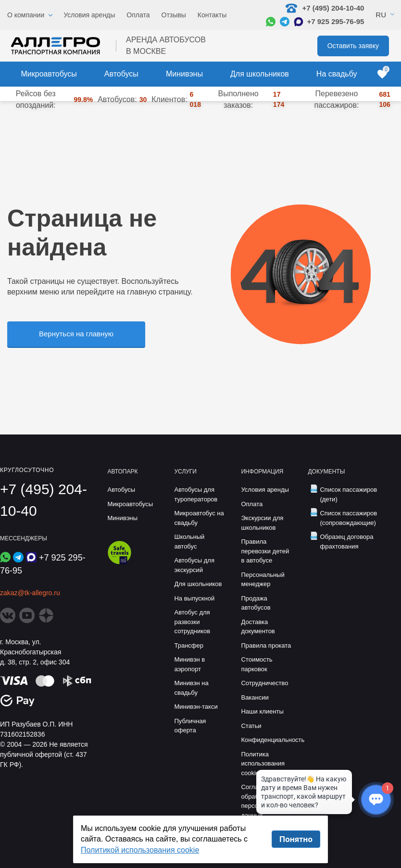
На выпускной (194, 598)
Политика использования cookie (263, 764)
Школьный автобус (189, 542)
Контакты (212, 15)
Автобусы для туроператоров (196, 494)
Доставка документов (258, 627)
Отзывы (174, 15)
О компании (26, 15)
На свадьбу (337, 74)
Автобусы (121, 74)
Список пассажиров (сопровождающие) (348, 518)
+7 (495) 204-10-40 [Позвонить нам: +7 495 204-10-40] (325, 8)
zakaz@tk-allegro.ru (30, 593)
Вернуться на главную (76, 334)
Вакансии (255, 697)
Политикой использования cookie (140, 850)
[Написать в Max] (299, 22)
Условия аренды (89, 15)
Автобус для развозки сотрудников (192, 622)
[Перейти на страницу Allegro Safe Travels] (119, 562)
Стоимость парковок (257, 664)
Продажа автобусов (256, 603)
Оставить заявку (353, 46)
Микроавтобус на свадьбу (199, 518)
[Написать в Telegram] (285, 22)
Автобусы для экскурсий (194, 565)
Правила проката (266, 645)
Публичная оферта (190, 726)
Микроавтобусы (49, 74)
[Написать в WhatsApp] (271, 22)
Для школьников (260, 74)
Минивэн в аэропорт (189, 664)
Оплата (138, 15)
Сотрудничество (264, 683)
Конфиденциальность (267, 740)
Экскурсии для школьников (262, 523)
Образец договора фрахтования (346, 542)
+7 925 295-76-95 (335, 21)
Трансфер (189, 645)
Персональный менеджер (263, 580)
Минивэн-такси (196, 707)
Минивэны (184, 74)
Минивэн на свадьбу (191, 688)
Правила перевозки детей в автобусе (265, 551)
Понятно (296, 839)
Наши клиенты (262, 711)
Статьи (251, 726)
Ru (381, 15)
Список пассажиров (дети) (348, 494)
